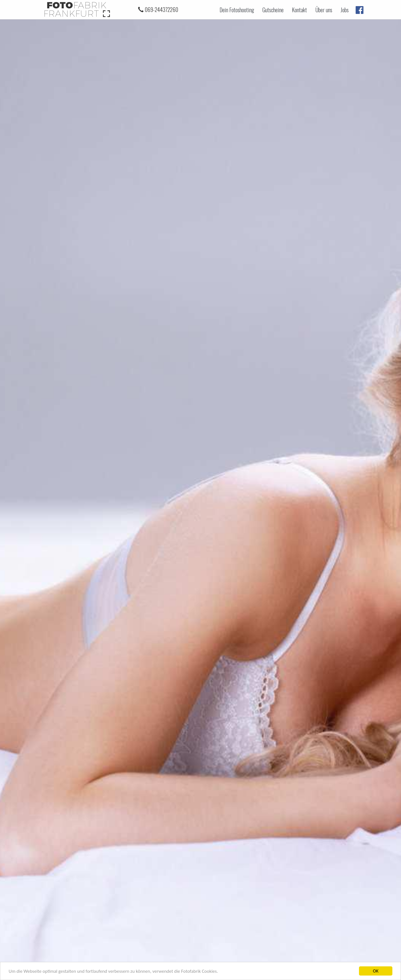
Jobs (345, 10)
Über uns (324, 10)
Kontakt (299, 10)
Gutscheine (273, 10)
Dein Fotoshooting (237, 10)
